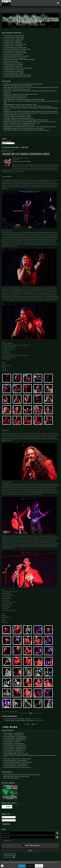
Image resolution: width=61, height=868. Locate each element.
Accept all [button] (22, 866)
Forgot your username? (10, 855)
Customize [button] (39, 866)
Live (18, 154)
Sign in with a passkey (31, 845)
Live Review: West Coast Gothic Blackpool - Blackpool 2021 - (25, 721)
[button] (3, 727)
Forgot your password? (10, 854)
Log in (30, 850)
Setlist (13, 154)
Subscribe (6, 824)
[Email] (9, 820)
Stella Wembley (24, 154)
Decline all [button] (30, 866)
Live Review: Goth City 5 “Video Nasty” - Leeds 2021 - (23, 719)
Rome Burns (46, 154)
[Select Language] (8, 143)
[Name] (9, 817)
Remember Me (7, 841)
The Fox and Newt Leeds (35, 154)
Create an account (9, 857)
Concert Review (6, 154)
